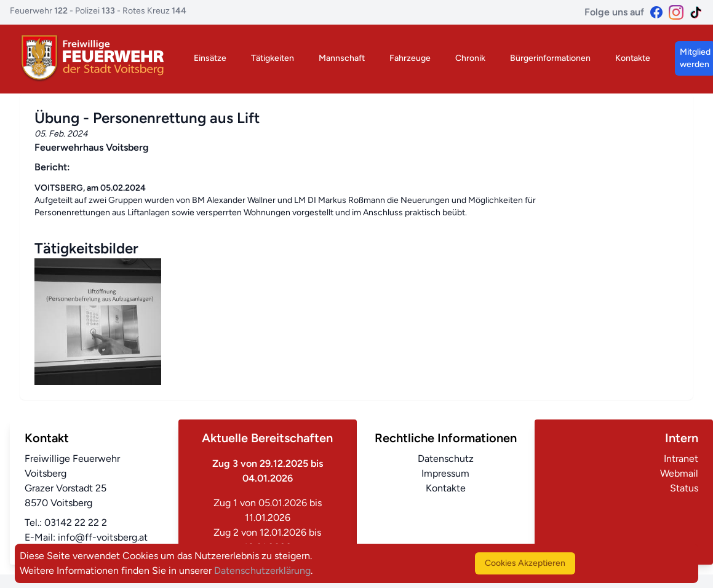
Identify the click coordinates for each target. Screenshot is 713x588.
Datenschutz (446, 459)
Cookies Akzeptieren (525, 563)
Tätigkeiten (273, 58)
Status (684, 488)
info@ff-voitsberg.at (103, 537)
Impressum (445, 473)
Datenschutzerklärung (262, 570)
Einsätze (210, 58)
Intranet (681, 459)
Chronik (470, 58)
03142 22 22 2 (76, 522)
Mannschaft (342, 58)
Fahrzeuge (410, 58)
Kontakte (633, 58)
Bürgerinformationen (550, 58)
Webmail (679, 473)
